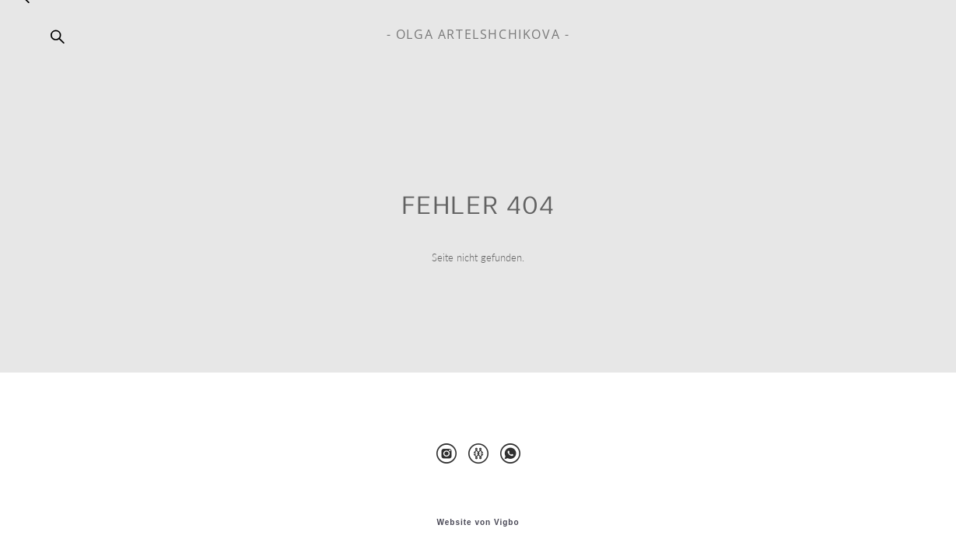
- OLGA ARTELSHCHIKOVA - (478, 34)
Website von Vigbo (478, 523)
